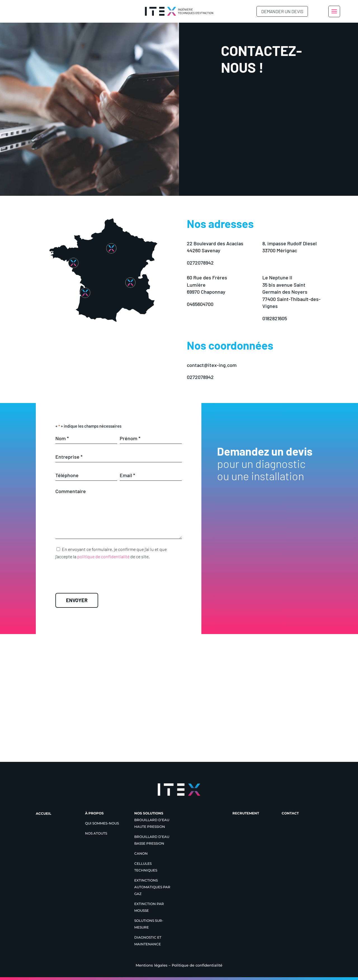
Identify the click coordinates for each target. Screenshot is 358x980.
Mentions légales (152, 965)
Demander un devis (282, 11)
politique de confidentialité (103, 556)
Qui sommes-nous (102, 823)
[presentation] (119, 579)
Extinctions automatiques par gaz (152, 887)
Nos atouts (96, 833)
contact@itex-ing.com (212, 365)
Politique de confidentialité (197, 965)
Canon (141, 853)
